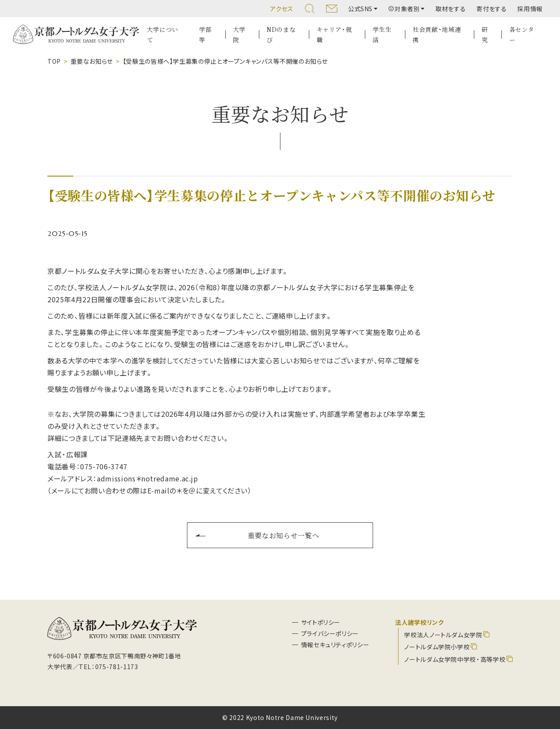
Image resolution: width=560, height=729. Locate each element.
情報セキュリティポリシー (335, 645)
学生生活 (382, 35)
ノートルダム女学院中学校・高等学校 (455, 659)
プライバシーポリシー (330, 633)
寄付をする (492, 9)
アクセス (282, 9)
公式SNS (360, 9)
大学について (163, 35)
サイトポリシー (321, 622)
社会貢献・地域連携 (437, 35)
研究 (485, 35)
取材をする (451, 9)
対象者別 (404, 9)
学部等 (205, 35)
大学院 (239, 35)
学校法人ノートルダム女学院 (443, 635)
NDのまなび (281, 35)
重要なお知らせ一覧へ (283, 535)
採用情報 (530, 9)
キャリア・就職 (334, 35)
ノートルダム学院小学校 (437, 647)
